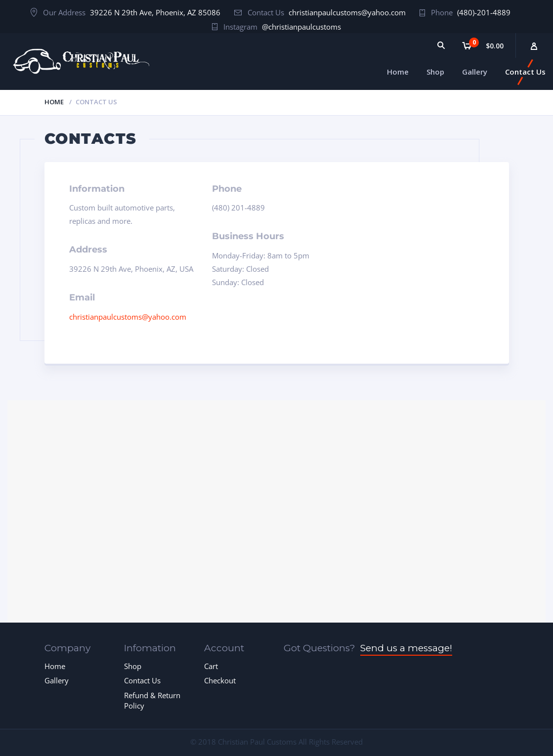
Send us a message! (406, 648)
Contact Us (142, 680)
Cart (211, 666)
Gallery (57, 680)
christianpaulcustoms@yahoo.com (347, 12)
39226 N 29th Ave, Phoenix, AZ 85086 (155, 12)
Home (54, 102)
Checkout (220, 680)
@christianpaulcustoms (301, 27)
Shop (133, 666)
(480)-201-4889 (484, 12)
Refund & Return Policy (152, 700)
